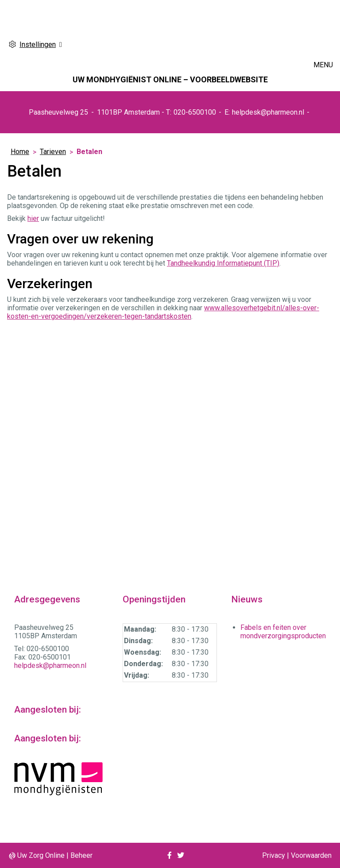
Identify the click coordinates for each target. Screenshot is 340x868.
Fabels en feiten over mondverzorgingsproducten (283, 632)
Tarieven (53, 152)
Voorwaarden (311, 855)
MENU (323, 65)
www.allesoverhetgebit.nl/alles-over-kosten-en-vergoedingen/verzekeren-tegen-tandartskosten (163, 312)
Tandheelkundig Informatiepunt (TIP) (223, 263)
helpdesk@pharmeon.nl (268, 112)
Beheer (81, 855)
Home (20, 152)
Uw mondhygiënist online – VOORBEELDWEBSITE (170, 79)
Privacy (274, 855)
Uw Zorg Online (41, 855)
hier (33, 218)
